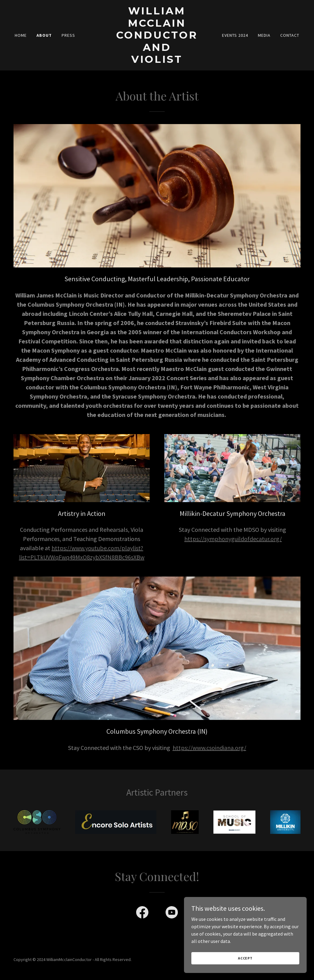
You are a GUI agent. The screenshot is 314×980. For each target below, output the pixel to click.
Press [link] (68, 35)
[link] (157, 61)
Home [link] (21, 35)
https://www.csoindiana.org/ (209, 748)
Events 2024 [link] (235, 35)
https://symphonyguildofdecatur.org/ (233, 539)
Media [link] (264, 35)
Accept (245, 958)
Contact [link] (290, 35)
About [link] (44, 35)
